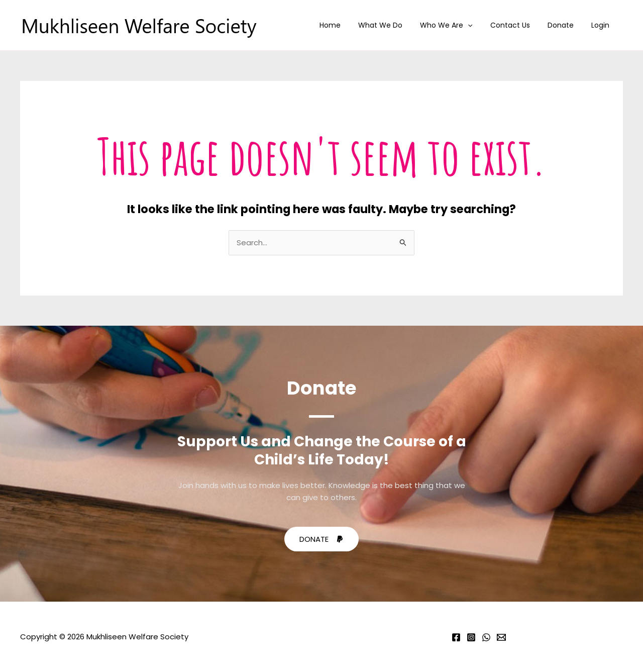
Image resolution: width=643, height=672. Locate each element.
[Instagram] (471, 637)
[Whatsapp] (486, 637)
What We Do (396, 25)
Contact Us (519, 25)
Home (350, 25)
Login (602, 25)
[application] (480, 25)
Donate (566, 25)
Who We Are (459, 25)
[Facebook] (456, 637)
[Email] (501, 637)
